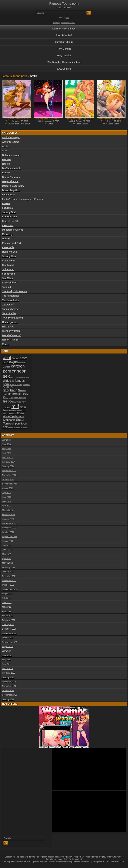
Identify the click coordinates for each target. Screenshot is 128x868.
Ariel (5, 151)
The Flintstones (11, 296)
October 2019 (8, 691)
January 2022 (8, 572)
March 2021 (7, 616)
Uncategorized (10, 322)
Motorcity (7, 234)
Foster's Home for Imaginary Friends (22, 199)
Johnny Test (9, 212)
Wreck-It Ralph (10, 340)
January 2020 (8, 677)
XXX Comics (64, 69)
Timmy (85, 123)
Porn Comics (64, 49)
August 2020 (8, 647)
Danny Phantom (11, 177)
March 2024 (7, 457)
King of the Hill (10, 221)
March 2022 (7, 563)
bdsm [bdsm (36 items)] (23, 358)
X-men (6, 344)
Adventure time (11, 142)
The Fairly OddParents (15, 291)
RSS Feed (56, 23)
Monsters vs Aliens (13, 230)
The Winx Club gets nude (17, 119)
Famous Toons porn (64, 3)
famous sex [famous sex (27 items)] (16, 384)
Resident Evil (9, 252)
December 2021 (9, 576)
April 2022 (7, 559)
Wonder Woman (11, 331)
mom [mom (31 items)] (23, 407)
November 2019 (9, 686)
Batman (6, 159)
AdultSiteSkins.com (115, 862)
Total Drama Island (12, 318)
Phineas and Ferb (12, 243)
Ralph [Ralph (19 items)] (5, 413)
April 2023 (7, 506)
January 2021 (8, 625)
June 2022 (7, 550)
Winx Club (8, 327)
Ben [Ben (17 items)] (5, 362)
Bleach (6, 173)
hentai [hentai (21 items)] (6, 394)
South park (8, 265)
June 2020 (7, 655)
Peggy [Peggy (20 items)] (6, 410)
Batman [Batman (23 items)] (15, 358)
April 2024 (7, 453)
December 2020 (9, 629)
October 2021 (8, 585)
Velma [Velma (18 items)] (11, 427)
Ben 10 (6, 164)
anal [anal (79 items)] (7, 358)
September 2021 (10, 589)
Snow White (9, 261)
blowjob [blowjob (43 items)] (12, 362)
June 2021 (7, 603)
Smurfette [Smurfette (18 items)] (12, 413)
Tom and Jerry (10, 309)
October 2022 (8, 532)
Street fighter (9, 283)
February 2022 (9, 567)
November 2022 (9, 528)
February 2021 (9, 620)
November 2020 (9, 633)
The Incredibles (11, 300)
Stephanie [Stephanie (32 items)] (9, 420)
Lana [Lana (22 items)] (11, 398)
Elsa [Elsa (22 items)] (12, 381)
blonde (111, 123)
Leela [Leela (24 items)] (17, 398)
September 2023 (10, 484)
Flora (17, 123)
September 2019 (10, 695)
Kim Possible (9, 217)
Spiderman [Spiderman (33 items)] (17, 416)
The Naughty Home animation (64, 62)
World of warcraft (12, 335)
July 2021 (6, 598)
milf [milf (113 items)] (15, 406)
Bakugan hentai (11, 155)
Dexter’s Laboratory (13, 186)
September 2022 (10, 537)
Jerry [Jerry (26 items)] (25, 394)
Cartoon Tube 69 (64, 42)
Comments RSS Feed (68, 23)
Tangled (7, 287)
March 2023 (7, 510)
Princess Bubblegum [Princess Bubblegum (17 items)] (17, 410)
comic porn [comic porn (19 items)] (15, 377)
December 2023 (9, 471)
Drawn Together (11, 190)
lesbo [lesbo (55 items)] (7, 401)
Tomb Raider (9, 313)
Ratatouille (8, 247)
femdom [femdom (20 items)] (26, 385)
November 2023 (9, 475)
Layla (22, 123)
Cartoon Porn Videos (64, 29)
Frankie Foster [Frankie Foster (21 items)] (10, 387)
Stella (51, 123)
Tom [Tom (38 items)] (6, 423)
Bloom (11, 123)
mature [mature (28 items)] (7, 407)
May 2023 (7, 501)
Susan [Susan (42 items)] (21, 420)
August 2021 (8, 594)
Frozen (6, 203)
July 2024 (6, 440)
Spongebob (9, 274)
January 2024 (8, 466)
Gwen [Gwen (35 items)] (22, 390)
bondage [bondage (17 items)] (22, 362)
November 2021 (9, 581)
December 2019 (9, 682)
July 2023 (6, 493)
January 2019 (8, 699)
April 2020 (7, 664)
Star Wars (8, 278)
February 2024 (9, 462)
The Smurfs (9, 305)
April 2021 (7, 611)
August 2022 (8, 541)
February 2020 (9, 673)
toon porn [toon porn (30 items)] (15, 424)
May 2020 (7, 660)
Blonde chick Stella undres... (111, 119)
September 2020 (10, 642)
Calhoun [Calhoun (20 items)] (7, 367)
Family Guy (8, 195)
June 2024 (7, 444)
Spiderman (8, 269)
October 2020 (8, 638)
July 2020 (6, 651)
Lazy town (8, 225)
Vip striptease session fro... (48, 119)
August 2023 (8, 488)
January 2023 (8, 519)
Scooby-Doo (9, 256)
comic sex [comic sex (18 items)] (24, 377)
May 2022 (7, 554)
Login (67, 18)
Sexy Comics (64, 55)
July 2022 (6, 545)
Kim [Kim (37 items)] (6, 397)
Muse (28, 123)
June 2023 (7, 497)
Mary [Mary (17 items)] (23, 402)
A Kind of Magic (11, 137)
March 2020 (7, 669)
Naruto (6, 239)
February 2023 (9, 515)
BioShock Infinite (12, 168)
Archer (6, 146)
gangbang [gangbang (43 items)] (10, 390)
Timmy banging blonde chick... (80, 119)
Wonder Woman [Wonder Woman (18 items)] (21, 427)
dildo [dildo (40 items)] (6, 381)
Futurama (7, 208)
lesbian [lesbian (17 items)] (23, 398)
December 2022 (9, 523)
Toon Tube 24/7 (64, 35)
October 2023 (8, 479)
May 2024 (7, 449)
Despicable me (10, 181)
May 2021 (7, 607)
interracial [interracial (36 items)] (16, 394)
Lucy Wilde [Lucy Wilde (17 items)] (17, 402)
